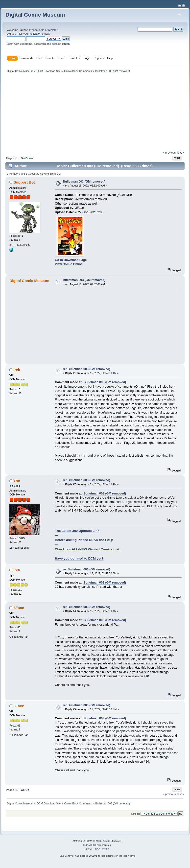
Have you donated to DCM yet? (79, 558)
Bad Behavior (67, 856)
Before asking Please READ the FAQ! (84, 540)
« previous (169, 153)
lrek (17, 370)
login (41, 30)
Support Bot (24, 182)
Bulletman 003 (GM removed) (84, 182)
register (53, 30)
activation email (39, 34)
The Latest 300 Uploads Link (77, 531)
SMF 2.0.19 (79, 841)
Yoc (17, 481)
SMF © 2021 (94, 841)
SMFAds (88, 845)
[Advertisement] (95, 114)
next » (180, 153)
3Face (19, 608)
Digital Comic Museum (35, 15)
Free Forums (104, 845)
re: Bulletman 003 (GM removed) (86, 369)
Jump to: (135, 814)
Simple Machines (112, 841)
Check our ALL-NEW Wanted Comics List (87, 549)
